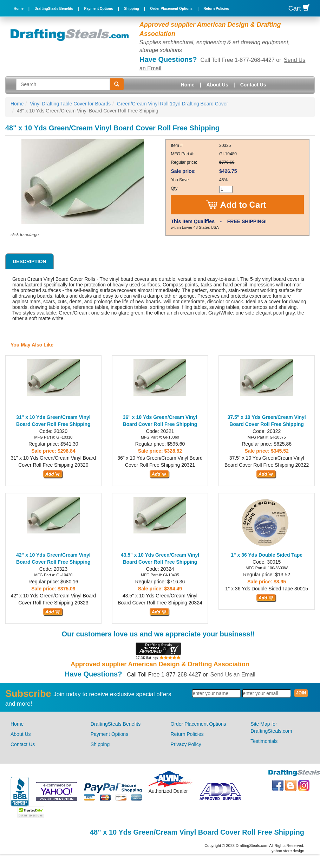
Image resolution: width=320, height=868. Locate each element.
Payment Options (99, 9)
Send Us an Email (233, 675)
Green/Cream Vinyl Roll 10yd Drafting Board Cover (172, 104)
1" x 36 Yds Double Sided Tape (267, 555)
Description (30, 261)
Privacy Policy (186, 744)
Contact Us (253, 85)
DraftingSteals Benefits (54, 9)
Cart (299, 8)
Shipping (132, 9)
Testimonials (264, 741)
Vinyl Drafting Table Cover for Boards (70, 104)
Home (19, 9)
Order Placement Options (171, 9)
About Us (217, 85)
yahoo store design (288, 851)
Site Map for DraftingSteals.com (271, 727)
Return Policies (216, 9)
